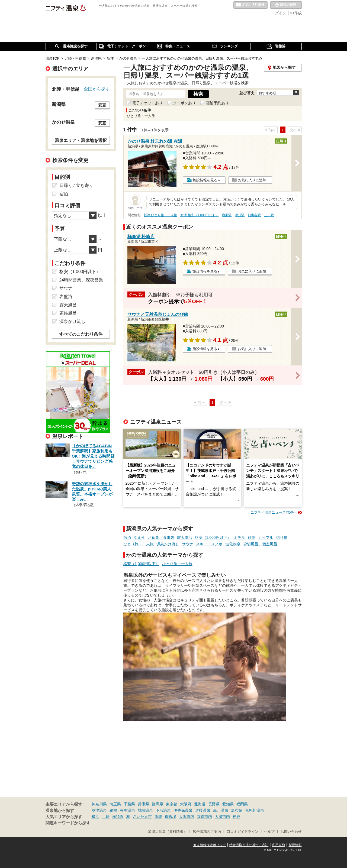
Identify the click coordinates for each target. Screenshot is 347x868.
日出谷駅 (254, 215)
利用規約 (278, 845)
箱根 (113, 810)
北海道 (200, 804)
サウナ (188, 544)
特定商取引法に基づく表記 (249, 845)
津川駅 (240, 215)
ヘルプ (269, 832)
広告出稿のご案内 (207, 832)
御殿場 (171, 817)
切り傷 (282, 537)
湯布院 (237, 810)
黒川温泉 (221, 810)
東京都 (172, 804)
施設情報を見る (205, 180)
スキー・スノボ (209, 544)
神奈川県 (99, 804)
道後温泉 (203, 810)
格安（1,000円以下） (213, 537)
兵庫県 (143, 804)
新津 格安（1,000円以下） (199, 215)
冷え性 (139, 537)
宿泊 (127, 537)
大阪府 (186, 804)
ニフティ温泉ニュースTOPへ (274, 512)
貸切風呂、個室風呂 (260, 544)
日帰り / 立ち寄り (76, 185)
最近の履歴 (286, 5)
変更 (102, 105)
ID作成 (296, 13)
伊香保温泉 (183, 810)
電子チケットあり (147, 103)
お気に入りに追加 (252, 180)
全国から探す (97, 89)
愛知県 (228, 804)
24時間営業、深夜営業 (81, 280)
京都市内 (204, 817)
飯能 (158, 817)
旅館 (252, 537)
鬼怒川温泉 (255, 810)
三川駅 (269, 215)
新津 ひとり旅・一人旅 (160, 215)
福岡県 (242, 804)
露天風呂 (185, 537)
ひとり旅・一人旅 (139, 544)
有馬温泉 (127, 810)
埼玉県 (115, 804)
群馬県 (158, 804)
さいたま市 (142, 817)
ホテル (239, 537)
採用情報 (295, 845)
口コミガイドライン (242, 832)
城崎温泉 (145, 810)
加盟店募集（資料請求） (167, 832)
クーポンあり (184, 103)
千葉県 (129, 804)
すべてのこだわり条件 (81, 334)
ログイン (279, 13)
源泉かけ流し (168, 544)
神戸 (236, 817)
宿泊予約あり (217, 103)
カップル (266, 537)
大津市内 (222, 817)
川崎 (106, 817)
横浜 (95, 817)
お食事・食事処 (161, 537)
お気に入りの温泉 (250, 5)
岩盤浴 (66, 297)
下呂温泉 (163, 810)
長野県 (214, 804)
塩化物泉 (233, 544)
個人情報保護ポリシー (210, 845)
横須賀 (118, 817)
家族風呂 (68, 313)
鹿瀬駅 (227, 215)
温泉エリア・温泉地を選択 (81, 140)
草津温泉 (99, 810)
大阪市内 (187, 817)
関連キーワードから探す (68, 823)
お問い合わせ (291, 832)
